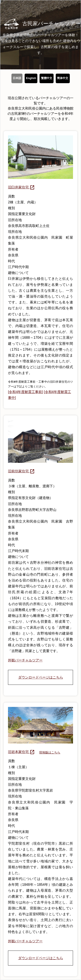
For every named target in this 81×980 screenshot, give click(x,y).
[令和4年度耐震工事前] (25, 392)
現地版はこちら (50, 752)
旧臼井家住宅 (21, 187)
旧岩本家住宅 (21, 752)
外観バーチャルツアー (25, 660)
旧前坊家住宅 (21, 471)
